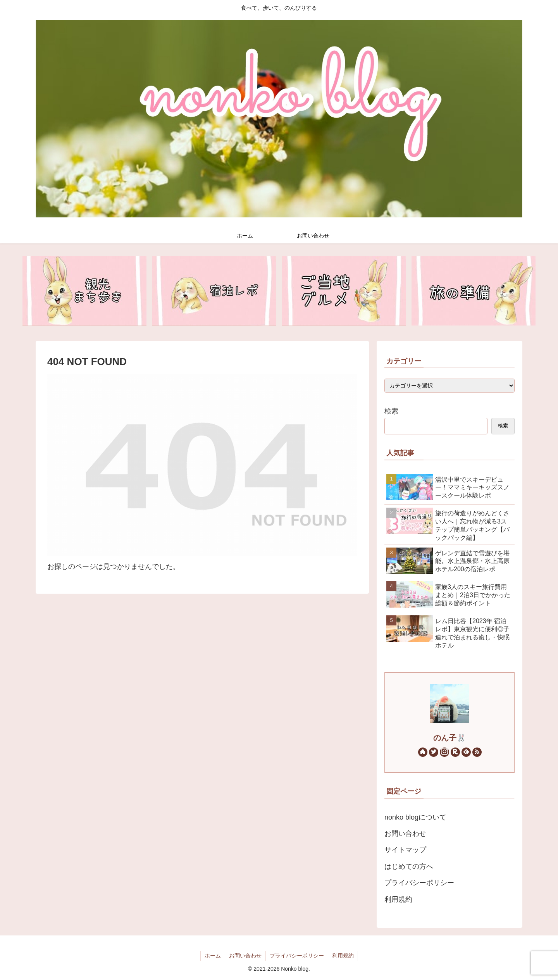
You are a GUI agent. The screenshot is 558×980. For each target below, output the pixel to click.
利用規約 (398, 899)
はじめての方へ (409, 866)
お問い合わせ (405, 834)
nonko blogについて (415, 817)
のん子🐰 (450, 738)
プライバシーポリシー (419, 883)
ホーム (213, 956)
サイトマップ (405, 850)
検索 (391, 411)
